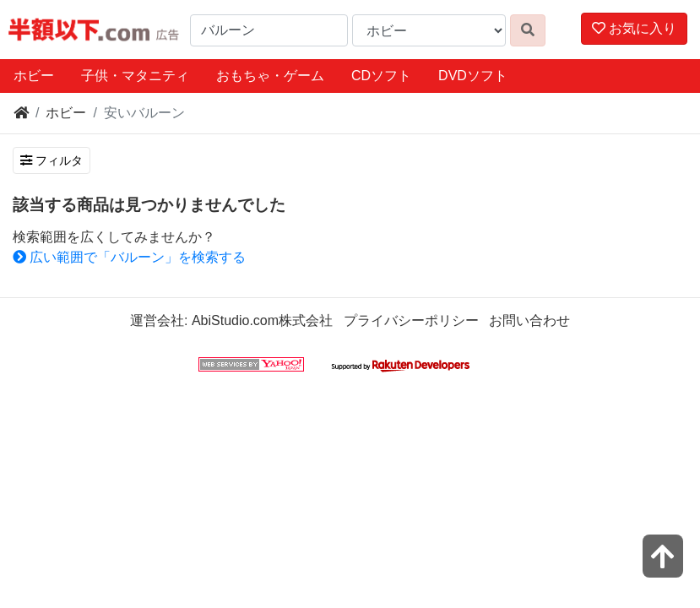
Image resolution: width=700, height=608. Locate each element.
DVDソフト (473, 76)
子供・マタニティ (135, 76)
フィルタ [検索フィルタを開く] (52, 160)
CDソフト (381, 76)
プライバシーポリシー (411, 320)
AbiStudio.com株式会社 (262, 320)
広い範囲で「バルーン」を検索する (129, 257)
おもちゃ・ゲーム (270, 76)
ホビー (34, 76)
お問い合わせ (529, 320)
